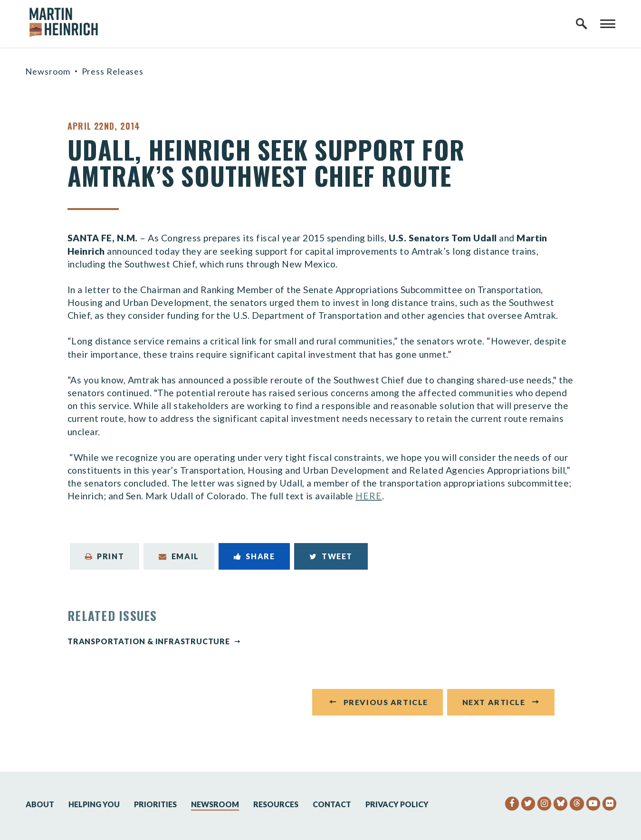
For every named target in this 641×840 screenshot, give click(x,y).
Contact (332, 804)
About (40, 804)
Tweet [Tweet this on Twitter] (331, 556)
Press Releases (113, 71)
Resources (276, 804)
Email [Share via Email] (179, 556)
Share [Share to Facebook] (254, 556)
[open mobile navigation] (608, 24)
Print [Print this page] (105, 556)
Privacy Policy (397, 804)
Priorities (155, 804)
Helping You (94, 804)
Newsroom (48, 71)
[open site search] (582, 24)
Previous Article (386, 704)
